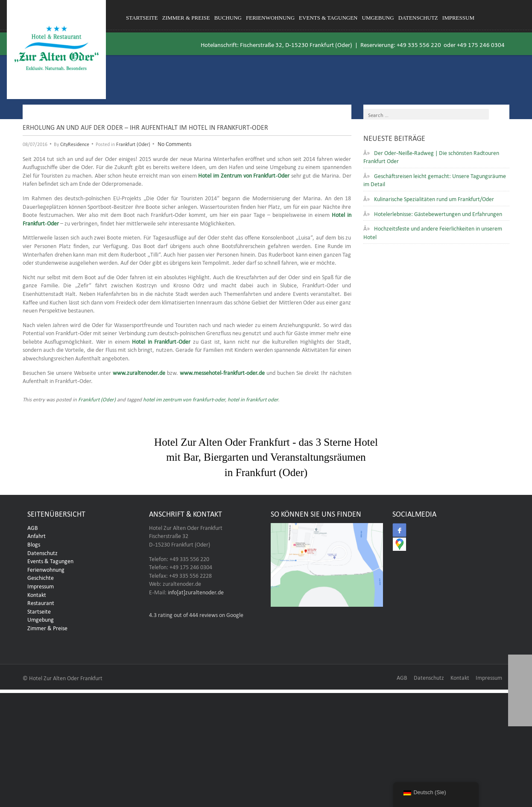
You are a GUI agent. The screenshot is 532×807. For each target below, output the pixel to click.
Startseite (142, 18)
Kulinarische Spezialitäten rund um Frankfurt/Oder (434, 198)
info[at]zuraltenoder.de (196, 591)
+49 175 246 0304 (481, 44)
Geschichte (41, 577)
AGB (33, 527)
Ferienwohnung (270, 18)
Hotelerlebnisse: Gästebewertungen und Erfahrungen (438, 213)
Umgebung (378, 18)
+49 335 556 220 (419, 44)
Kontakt (37, 594)
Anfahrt (37, 535)
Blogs (34, 544)
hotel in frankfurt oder (253, 399)
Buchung (228, 18)
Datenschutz (418, 18)
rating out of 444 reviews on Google (196, 614)
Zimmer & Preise (186, 18)
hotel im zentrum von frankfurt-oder (184, 399)
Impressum (458, 18)
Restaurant (41, 602)
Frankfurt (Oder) (133, 143)
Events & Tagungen (328, 18)
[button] (520, 714)
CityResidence (75, 143)
